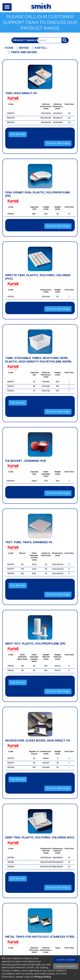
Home (9, 48)
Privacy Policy (43, 977)
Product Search (25, 40)
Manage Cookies (66, 966)
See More (18, 134)
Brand (24, 48)
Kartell (41, 48)
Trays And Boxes (24, 52)
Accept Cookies (66, 960)
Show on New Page (58, 143)
